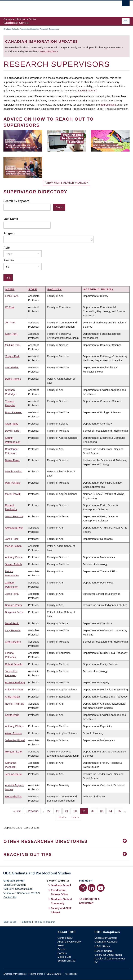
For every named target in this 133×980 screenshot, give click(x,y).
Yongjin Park (12, 356)
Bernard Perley (14, 605)
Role (7, 248)
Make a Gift (64, 957)
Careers (62, 953)
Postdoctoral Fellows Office (59, 892)
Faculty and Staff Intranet (61, 910)
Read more (49, 51)
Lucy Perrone (13, 630)
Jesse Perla (12, 594)
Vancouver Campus (106, 938)
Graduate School (11, 29)
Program (9, 233)
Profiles (38, 922)
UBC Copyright (54, 974)
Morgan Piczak (14, 752)
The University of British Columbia (57, 7)
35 (121, 811)
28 (59, 811)
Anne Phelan (12, 697)
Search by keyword (16, 201)
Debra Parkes (13, 379)
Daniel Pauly (12, 460)
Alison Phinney (14, 733)
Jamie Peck (12, 539)
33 (103, 811)
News (61, 945)
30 (77, 811)
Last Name (11, 219)
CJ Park (10, 307)
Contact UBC (65, 938)
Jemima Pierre (13, 774)
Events (61, 949)
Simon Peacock (14, 516)
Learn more (87, 90)
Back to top (12, 922)
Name (10, 289)
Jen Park (10, 322)
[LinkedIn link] (92, 888)
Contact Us (10, 897)
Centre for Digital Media (108, 955)
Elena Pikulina (13, 796)
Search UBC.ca (66, 961)
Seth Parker (12, 367)
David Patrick (13, 431)
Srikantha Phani (14, 689)
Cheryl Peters (13, 642)
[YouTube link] (101, 888)
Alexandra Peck (14, 528)
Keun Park (11, 334)
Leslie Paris (12, 296)
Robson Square (104, 951)
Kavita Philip (12, 715)
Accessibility (71, 974)
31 (85, 811)
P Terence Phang (15, 682)
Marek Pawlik (13, 494)
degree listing (108, 105)
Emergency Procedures (15, 974)
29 (68, 811)
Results (9, 260)
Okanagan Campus (106, 942)
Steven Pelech (13, 564)
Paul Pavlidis (12, 483)
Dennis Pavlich (14, 471)
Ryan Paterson (14, 412)
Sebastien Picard (15, 740)
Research (50, 922)
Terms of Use (36, 974)
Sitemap (27, 922)
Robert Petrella (14, 664)
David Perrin (12, 623)
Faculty (54, 289)
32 (94, 811)
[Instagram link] (83, 888)
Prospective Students (29, 29)
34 (112, 811)
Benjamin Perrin (14, 612)
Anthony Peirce (14, 557)
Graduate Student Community (61, 901)
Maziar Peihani (14, 546)
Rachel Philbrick (14, 704)
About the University (69, 942)
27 (50, 811)
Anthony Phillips (14, 726)
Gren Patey (12, 424)
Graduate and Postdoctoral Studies (66, 874)
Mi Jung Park (13, 345)
